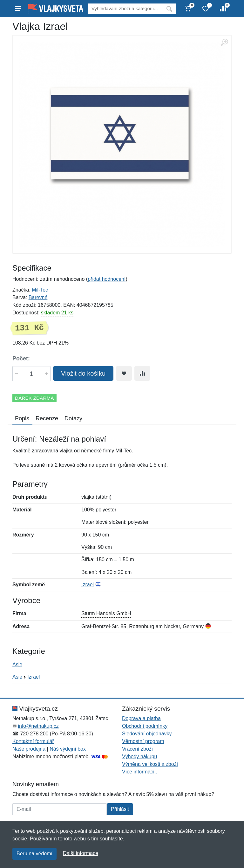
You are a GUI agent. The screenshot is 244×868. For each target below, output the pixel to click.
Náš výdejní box (68, 749)
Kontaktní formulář (33, 741)
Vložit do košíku (83, 373)
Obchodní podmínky (145, 726)
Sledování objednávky (147, 734)
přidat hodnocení (107, 279)
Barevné (38, 297)
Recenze (47, 418)
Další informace (81, 853)
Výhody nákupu (139, 756)
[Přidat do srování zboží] (142, 373)
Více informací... (140, 772)
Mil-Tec (40, 290)
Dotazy (73, 418)
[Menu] (18, 9)
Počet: (21, 358)
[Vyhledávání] (125, 9)
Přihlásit (120, 809)
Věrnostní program (143, 741)
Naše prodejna (29, 749)
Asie (17, 664)
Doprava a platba (141, 718)
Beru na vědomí (34, 854)
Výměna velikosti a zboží (150, 764)
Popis (22, 418)
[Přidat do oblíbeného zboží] (124, 373)
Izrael (88, 585)
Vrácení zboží (137, 749)
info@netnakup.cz (38, 726)
